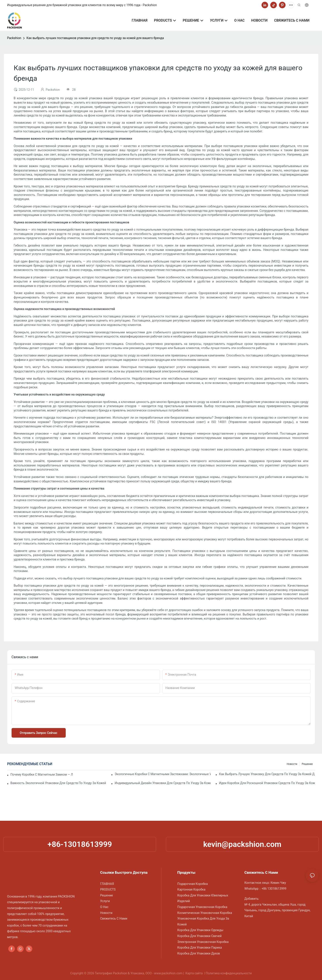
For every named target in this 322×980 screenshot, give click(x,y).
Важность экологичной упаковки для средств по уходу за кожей (58, 783)
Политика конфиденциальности (229, 973)
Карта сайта (194, 973)
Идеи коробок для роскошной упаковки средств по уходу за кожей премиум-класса (267, 783)
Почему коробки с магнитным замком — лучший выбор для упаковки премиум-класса (42, 774)
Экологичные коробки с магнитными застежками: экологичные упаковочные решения (163, 774)
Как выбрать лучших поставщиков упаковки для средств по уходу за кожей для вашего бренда (95, 38)
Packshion (14, 38)
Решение (307, 764)
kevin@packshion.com (242, 844)
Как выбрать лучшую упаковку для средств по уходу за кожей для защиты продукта (267, 774)
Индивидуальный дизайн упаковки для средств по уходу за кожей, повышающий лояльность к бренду (163, 783)
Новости (292, 764)
